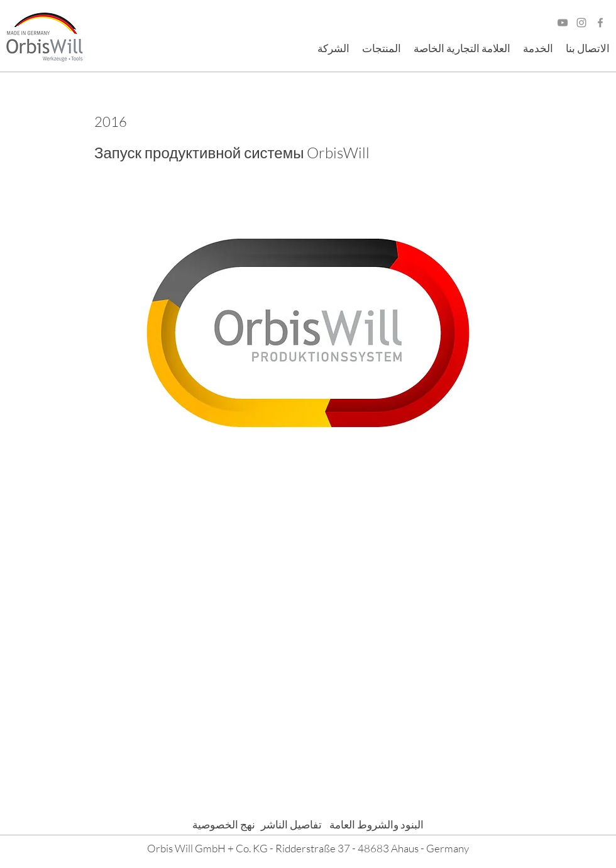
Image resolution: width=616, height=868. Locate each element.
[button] (333, 48)
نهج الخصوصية (224, 824)
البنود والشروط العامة (373, 824)
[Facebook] (600, 23)
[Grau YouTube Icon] (563, 23)
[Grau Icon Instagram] (581, 23)
